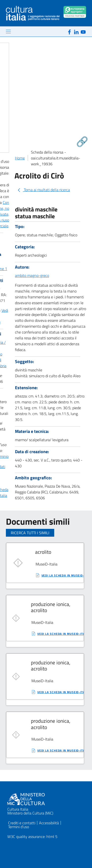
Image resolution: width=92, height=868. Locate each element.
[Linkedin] (76, 31)
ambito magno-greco (32, 275)
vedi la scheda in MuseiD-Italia (63, 634)
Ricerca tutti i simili (30, 533)
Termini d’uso (19, 827)
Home (20, 158)
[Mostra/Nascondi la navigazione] (8, 31)
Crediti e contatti (22, 823)
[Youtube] (83, 31)
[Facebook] (69, 31)
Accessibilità (49, 823)
